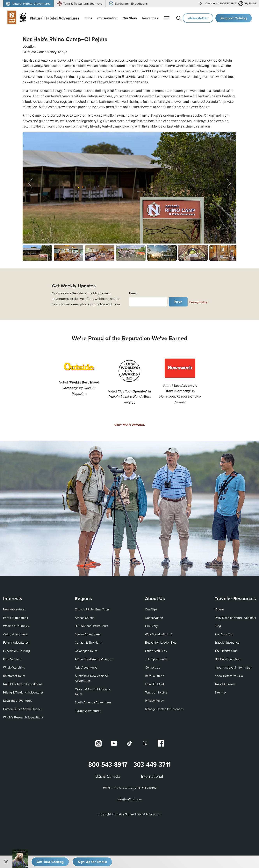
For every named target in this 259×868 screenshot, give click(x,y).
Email (133, 293)
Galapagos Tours (86, 651)
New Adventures (14, 609)
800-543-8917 (221, 4)
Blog (218, 626)
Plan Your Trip (224, 634)
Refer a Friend (155, 676)
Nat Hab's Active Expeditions (23, 684)
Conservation (154, 618)
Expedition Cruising (16, 651)
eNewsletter (198, 18)
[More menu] (167, 18)
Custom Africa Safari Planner (22, 709)
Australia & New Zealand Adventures (91, 678)
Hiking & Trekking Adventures (23, 692)
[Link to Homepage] (41, 18)
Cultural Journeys (15, 634)
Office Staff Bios (156, 651)
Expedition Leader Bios (161, 642)
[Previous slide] (30, 183)
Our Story (151, 626)
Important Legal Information (233, 667)
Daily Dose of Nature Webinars (235, 618)
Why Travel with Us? (158, 634)
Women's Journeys (16, 626)
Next (178, 302)
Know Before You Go (229, 676)
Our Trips (151, 609)
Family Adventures (16, 642)
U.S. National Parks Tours (91, 626)
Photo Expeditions (15, 618)
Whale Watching (14, 667)
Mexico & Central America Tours (92, 692)
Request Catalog (234, 18)
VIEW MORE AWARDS (130, 425)
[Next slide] (229, 183)
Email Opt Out (155, 684)
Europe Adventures (88, 711)
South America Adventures (93, 702)
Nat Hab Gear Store (228, 659)
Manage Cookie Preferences (164, 709)
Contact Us (152, 667)
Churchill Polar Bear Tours (92, 609)
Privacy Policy (198, 302)
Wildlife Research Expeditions (23, 717)
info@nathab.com (130, 799)
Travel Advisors (225, 684)
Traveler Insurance (227, 642)
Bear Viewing (12, 659)
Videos (219, 609)
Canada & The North (88, 642)
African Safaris (84, 618)
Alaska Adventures (87, 634)
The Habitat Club (226, 651)
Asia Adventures (86, 667)
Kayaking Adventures (18, 701)
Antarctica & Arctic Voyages (94, 659)
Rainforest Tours (14, 676)
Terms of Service (156, 692)
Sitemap (220, 692)
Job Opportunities (157, 659)
